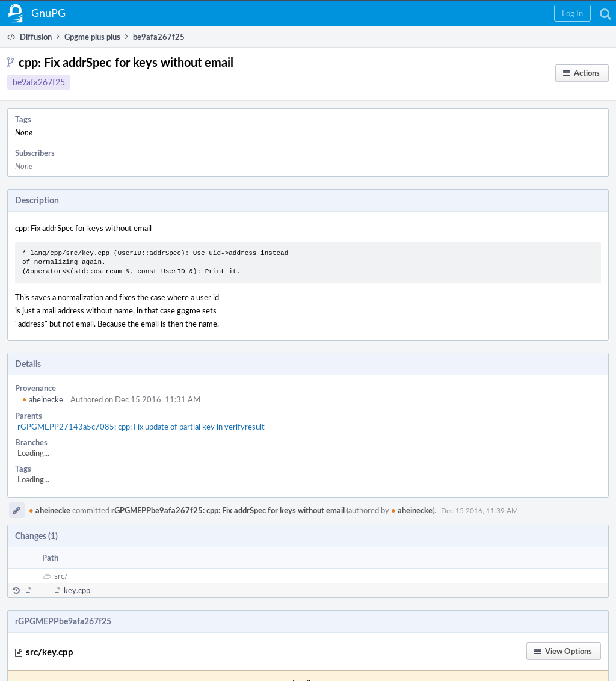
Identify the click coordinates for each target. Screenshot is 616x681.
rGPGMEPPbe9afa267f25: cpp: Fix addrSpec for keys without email (228, 510)
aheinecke (43, 399)
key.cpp (77, 590)
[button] (572, 13)
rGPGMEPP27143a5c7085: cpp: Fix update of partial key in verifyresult (141, 427)
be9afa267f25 (39, 82)
